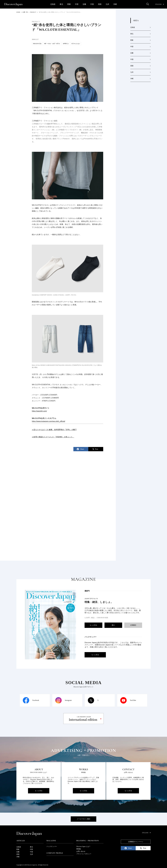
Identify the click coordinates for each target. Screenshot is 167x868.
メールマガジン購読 (83, 819)
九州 (107, 4)
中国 (92, 4)
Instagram (68, 700)
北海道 (53, 4)
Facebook (36, 700)
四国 (100, 4)
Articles (21, 841)
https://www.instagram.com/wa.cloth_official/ (49, 421)
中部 (77, 4)
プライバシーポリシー (84, 854)
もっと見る (93, 625)
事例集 (79, 849)
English (160, 4)
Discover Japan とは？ (83, 846)
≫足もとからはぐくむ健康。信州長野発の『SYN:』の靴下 (54, 430)
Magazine (51, 841)
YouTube (133, 700)
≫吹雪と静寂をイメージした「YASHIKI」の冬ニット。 (53, 437)
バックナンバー (52, 846)
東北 (61, 4)
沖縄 (115, 4)
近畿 (84, 4)
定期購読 (133, 625)
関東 (69, 4)
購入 (113, 625)
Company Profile (55, 853)
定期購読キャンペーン (136, 842)
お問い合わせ (81, 851)
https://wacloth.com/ (39, 411)
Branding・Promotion (88, 841)
